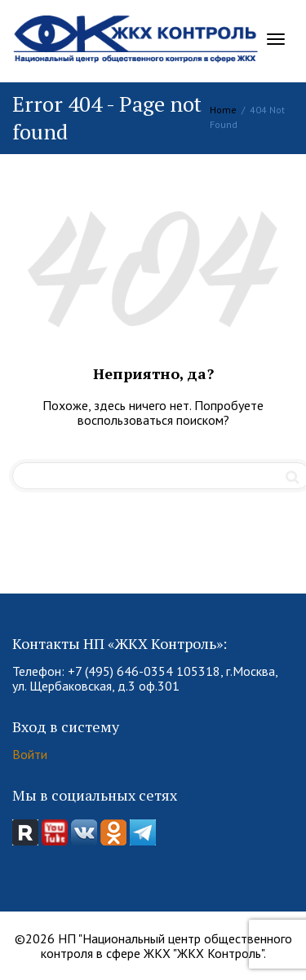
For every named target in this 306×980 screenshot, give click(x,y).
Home (223, 110)
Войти (30, 754)
